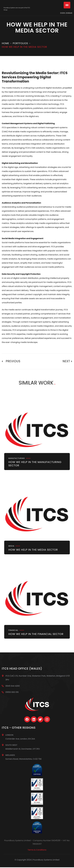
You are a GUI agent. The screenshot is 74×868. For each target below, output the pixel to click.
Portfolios (20, 43)
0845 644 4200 (12, 686)
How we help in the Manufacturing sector (35, 464)
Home (5, 43)
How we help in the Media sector (33, 550)
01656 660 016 (12, 692)
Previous (11, 361)
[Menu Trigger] (67, 5)
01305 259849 (66, 13)
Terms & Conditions (37, 850)
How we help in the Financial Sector (36, 634)
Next (67, 361)
